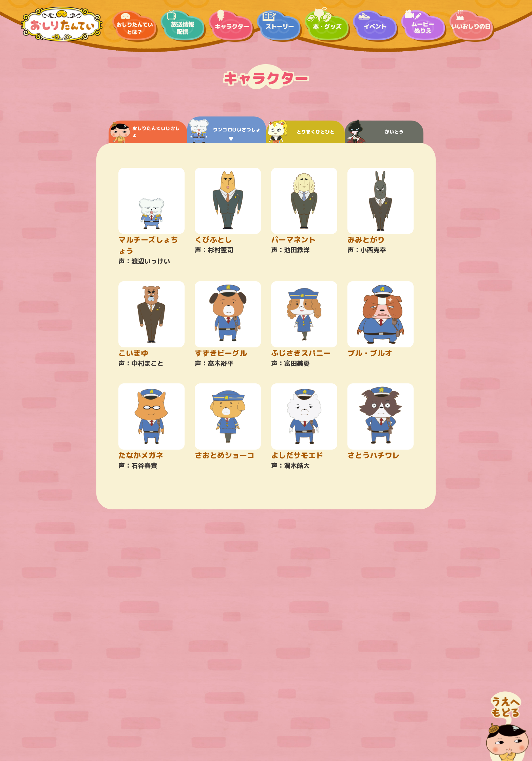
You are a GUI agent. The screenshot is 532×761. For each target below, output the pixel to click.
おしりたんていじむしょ (145, 133)
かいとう (375, 132)
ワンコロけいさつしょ (225, 131)
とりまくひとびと (301, 132)
